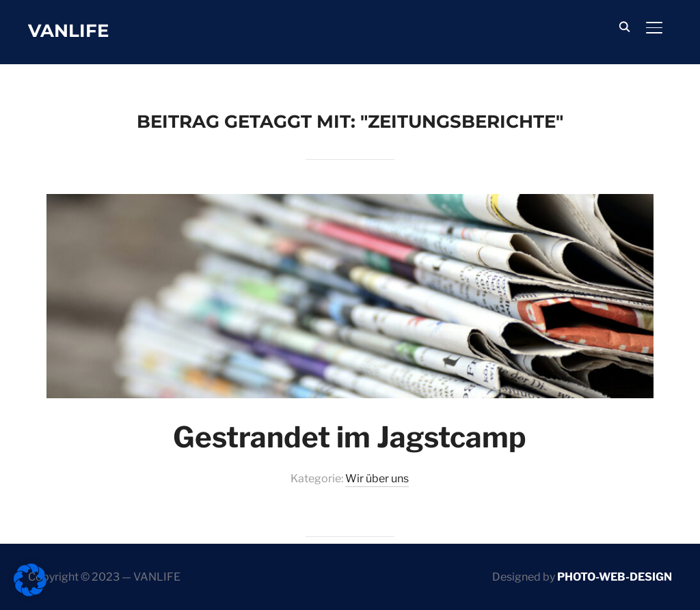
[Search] (624, 26)
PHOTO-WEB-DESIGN (615, 577)
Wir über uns (377, 479)
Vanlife (68, 31)
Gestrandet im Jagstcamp (350, 437)
